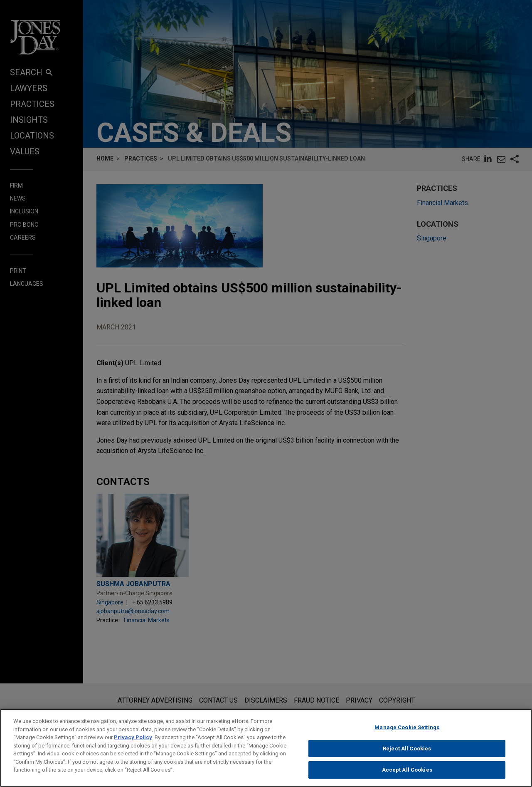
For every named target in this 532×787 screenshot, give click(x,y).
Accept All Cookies (407, 773)
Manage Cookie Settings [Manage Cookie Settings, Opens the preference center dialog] (407, 731)
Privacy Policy (133, 741)
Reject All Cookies (407, 752)
